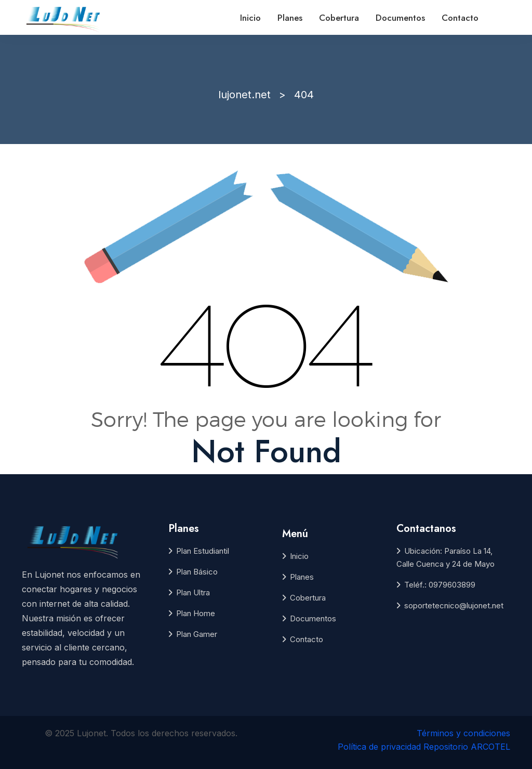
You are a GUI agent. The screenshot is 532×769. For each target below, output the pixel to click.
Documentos (400, 18)
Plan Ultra (193, 592)
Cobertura (339, 18)
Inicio (250, 18)
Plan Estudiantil (203, 551)
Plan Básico (197, 572)
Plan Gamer (197, 634)
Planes (290, 18)
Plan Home (196, 613)
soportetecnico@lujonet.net (454, 605)
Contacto (460, 18)
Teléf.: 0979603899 (440, 585)
